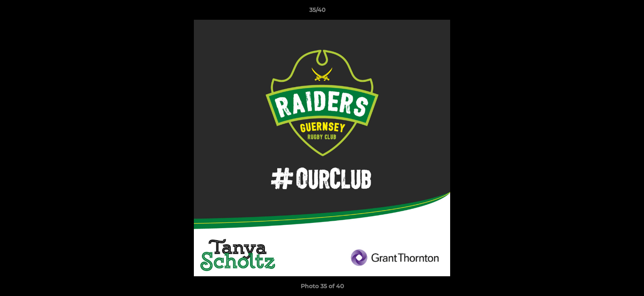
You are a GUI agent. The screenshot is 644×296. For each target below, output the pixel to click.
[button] (609, 12)
